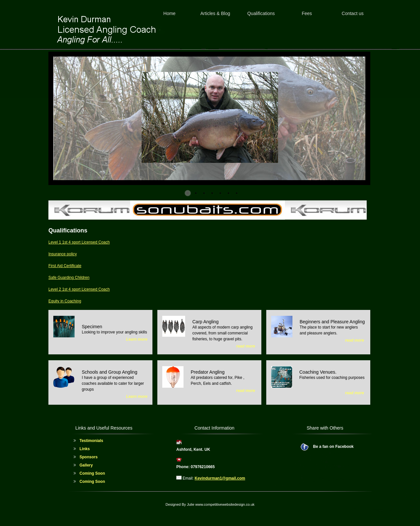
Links (85, 449)
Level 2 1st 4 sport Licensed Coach (79, 289)
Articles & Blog (215, 13)
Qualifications (261, 13)
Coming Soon (92, 473)
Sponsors (88, 457)
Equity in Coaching (65, 301)
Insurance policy (63, 254)
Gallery (86, 465)
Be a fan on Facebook (333, 447)
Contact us (353, 13)
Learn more (137, 339)
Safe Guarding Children (69, 278)
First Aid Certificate (65, 266)
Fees (307, 13)
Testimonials (91, 441)
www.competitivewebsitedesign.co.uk (225, 504)
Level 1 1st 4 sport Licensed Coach (79, 242)
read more (246, 346)
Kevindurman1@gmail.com (220, 478)
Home (169, 13)
